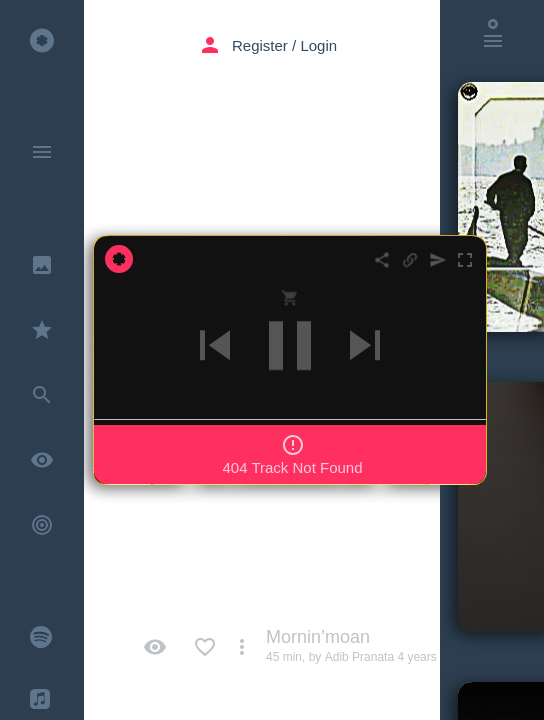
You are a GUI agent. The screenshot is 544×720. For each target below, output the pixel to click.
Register (260, 16)
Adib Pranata (359, 657)
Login (318, 16)
